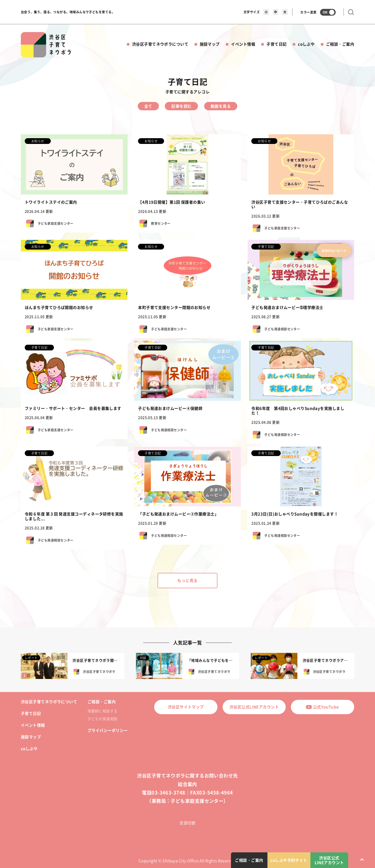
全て (148, 106)
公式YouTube (322, 707)
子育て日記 (276, 44)
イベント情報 (243, 44)
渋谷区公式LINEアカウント (254, 707)
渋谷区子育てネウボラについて (160, 44)
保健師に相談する (103, 711)
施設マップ (210, 44)
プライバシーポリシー (108, 730)
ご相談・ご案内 (340, 44)
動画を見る (221, 106)
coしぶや (306, 44)
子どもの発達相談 (103, 719)
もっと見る (187, 580)
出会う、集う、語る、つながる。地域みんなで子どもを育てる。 (68, 12)
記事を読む (181, 106)
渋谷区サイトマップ (186, 707)
